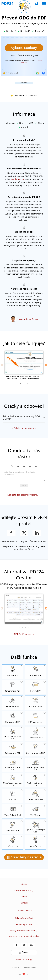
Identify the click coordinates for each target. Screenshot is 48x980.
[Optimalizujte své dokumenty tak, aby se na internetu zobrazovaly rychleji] (36, 827)
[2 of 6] (19, 627)
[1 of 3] (21, 384)
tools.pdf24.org (24, 959)
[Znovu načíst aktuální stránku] (24, 7)
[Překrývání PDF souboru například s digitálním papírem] (36, 811)
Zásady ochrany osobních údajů (24, 931)
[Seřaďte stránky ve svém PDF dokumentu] (13, 780)
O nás (24, 884)
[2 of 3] (24, 384)
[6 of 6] (32, 627)
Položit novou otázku (24, 428)
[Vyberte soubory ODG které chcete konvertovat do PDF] (24, 48)
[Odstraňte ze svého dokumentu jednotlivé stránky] (13, 765)
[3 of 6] (22, 627)
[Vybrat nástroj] (44, 4)
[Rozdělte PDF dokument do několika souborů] (36, 672)
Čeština (25, 953)
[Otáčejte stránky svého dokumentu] (36, 749)
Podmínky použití (24, 924)
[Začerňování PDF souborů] (13, 842)
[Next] (46, 365)
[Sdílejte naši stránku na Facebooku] (11, 533)
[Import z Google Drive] (38, 73)
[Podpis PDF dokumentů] (13, 703)
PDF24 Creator (22, 634)
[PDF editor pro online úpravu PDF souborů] (36, 687)
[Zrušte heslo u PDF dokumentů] (13, 749)
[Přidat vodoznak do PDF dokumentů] (36, 796)
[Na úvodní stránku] (7, 4)
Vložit (24, 486)
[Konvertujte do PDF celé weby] (36, 780)
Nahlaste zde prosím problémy (23, 495)
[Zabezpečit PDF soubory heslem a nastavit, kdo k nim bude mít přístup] (36, 734)
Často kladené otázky (24, 890)
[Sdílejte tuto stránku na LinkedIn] (37, 533)
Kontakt (24, 903)
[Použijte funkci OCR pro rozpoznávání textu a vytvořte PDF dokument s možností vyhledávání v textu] (13, 796)
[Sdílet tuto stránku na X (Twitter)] (24, 533)
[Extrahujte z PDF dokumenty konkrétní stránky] (36, 765)
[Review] (24, 476)
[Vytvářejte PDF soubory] (36, 842)
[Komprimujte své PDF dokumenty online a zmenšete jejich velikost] (13, 687)
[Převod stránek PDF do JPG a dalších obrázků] (36, 718)
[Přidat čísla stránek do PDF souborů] (13, 811)
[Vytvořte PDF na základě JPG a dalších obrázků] (13, 718)
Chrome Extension (24, 910)
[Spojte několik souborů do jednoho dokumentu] (13, 672)
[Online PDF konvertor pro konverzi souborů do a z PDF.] (36, 703)
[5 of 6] (29, 627)
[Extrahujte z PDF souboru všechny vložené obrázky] (13, 734)
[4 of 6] (26, 627)
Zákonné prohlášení (24, 918)
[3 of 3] (27, 384)
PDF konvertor (18, 179)
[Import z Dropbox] (43, 73)
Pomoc (24, 897)
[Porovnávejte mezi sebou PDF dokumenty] (13, 827)
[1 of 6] (16, 627)
